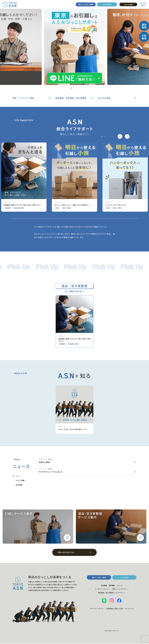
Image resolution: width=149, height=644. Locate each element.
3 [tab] (78, 88)
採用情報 (112, 586)
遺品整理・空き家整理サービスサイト (111, 594)
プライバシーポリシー (101, 610)
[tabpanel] (74, 47)
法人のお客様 (128, 4)
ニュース (121, 586)
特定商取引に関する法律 (122, 610)
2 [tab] (74, 88)
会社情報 (19, 485)
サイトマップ (112, 614)
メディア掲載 (20, 481)
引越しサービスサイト (121, 590)
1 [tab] (71, 88)
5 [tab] (112, 137)
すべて (18, 476)
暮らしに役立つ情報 (86, 4)
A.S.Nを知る (107, 4)
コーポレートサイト (100, 590)
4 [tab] (109, 137)
